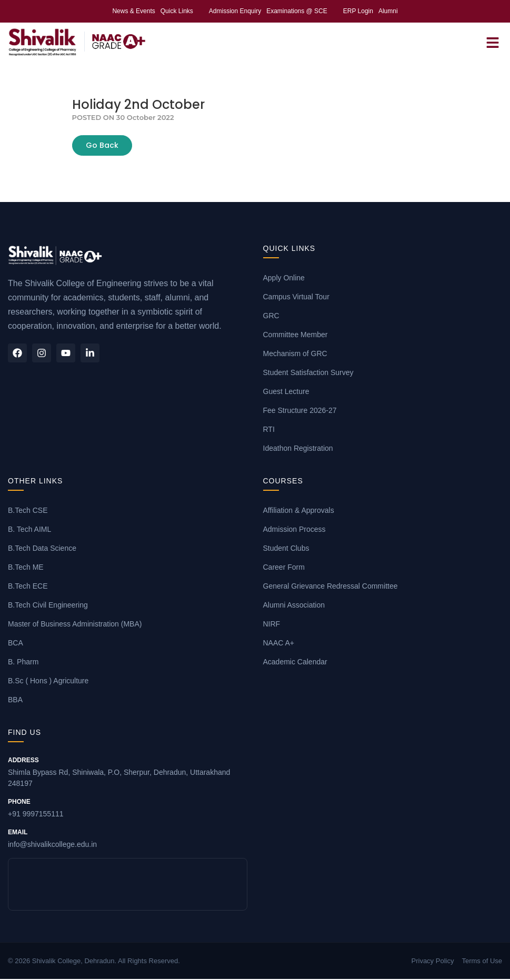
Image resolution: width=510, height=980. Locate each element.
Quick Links (177, 11)
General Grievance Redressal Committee (331, 587)
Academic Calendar (295, 663)
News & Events (133, 11)
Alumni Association (294, 606)
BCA (16, 644)
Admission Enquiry (235, 11)
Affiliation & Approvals (299, 511)
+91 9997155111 (128, 808)
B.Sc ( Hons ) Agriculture (48, 682)
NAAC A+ (279, 644)
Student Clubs (286, 549)
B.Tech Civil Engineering (48, 606)
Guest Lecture (286, 392)
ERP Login (358, 11)
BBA (15, 701)
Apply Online (284, 279)
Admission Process (294, 530)
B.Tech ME (26, 568)
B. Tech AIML (29, 530)
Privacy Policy (433, 961)
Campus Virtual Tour (296, 298)
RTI (269, 430)
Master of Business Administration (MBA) (75, 625)
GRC (271, 317)
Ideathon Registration (298, 449)
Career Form (284, 568)
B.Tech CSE (28, 511)
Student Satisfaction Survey (308, 373)
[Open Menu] (493, 42)
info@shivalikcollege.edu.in (128, 838)
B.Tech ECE (28, 587)
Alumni (388, 11)
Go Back (102, 146)
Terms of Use (482, 961)
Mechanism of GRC (295, 355)
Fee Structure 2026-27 (300, 411)
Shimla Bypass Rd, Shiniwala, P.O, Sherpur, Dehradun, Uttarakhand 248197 (128, 772)
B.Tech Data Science (42, 549)
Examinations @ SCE (297, 11)
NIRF (272, 625)
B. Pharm (23, 663)
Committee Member (296, 336)
